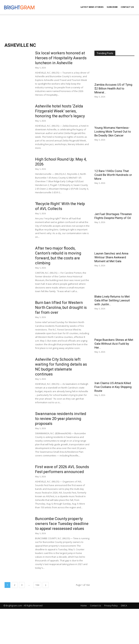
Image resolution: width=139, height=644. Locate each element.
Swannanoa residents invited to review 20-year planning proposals (61, 419)
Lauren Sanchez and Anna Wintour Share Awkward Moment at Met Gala (111, 257)
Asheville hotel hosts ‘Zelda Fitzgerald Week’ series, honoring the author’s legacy (60, 111)
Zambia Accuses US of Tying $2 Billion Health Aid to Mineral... (113, 88)
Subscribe (112, 7)
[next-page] (46, 585)
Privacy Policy (111, 606)
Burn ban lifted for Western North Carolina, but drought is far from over (61, 307)
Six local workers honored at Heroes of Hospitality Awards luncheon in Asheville (61, 58)
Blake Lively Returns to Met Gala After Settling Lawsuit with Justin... (112, 300)
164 (37, 585)
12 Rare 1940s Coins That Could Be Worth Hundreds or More (113, 175)
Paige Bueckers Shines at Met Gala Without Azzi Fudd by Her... (114, 344)
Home (84, 606)
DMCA (124, 606)
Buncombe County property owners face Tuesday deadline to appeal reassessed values (62, 524)
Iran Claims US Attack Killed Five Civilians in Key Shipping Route (113, 387)
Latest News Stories (92, 7)
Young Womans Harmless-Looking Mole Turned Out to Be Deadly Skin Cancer (113, 132)
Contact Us (127, 7)
